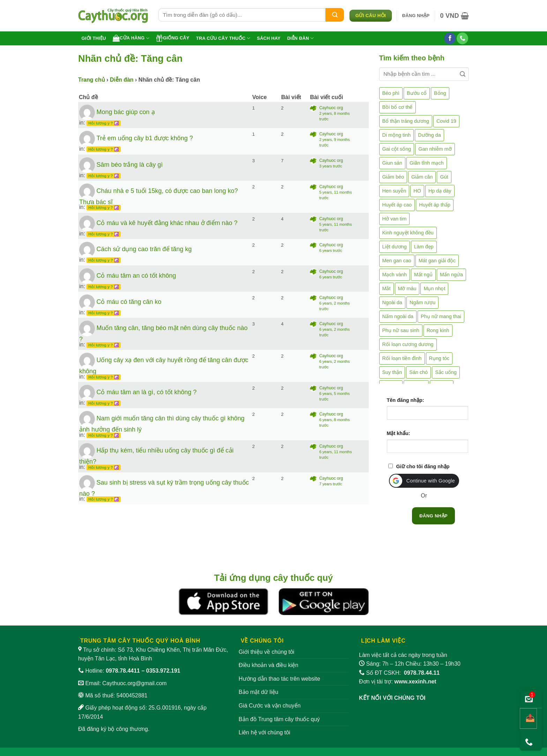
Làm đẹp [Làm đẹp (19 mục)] (424, 247)
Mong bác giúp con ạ (125, 112)
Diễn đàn (300, 38)
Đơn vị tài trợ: (398, 682)
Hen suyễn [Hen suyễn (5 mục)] (394, 191)
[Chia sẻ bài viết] (528, 718)
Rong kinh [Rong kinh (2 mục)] (438, 330)
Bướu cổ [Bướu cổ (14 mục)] (417, 93)
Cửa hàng (131, 38)
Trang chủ (92, 80)
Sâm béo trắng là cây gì (129, 164)
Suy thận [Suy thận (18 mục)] (392, 372)
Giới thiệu (94, 38)
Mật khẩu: (399, 433)
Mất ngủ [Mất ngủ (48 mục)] (423, 275)
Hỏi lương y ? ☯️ (104, 123)
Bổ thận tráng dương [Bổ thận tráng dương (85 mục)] (406, 121)
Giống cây (173, 38)
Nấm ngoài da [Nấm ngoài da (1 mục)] (398, 316)
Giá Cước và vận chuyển (270, 706)
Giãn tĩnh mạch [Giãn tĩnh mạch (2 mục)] (427, 163)
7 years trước (331, 484)
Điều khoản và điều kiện (268, 665)
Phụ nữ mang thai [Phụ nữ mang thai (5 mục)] (441, 316)
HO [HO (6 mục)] (417, 191)
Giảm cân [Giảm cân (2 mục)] (422, 177)
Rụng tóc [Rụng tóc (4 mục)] (439, 358)
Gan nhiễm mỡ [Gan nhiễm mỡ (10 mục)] (435, 149)
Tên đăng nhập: (406, 400)
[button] (416, 16)
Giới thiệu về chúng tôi (267, 652)
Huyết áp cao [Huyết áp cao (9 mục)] (397, 205)
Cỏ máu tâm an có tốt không (136, 275)
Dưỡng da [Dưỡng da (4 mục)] (429, 135)
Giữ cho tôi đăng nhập (423, 466)
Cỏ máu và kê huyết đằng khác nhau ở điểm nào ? (167, 223)
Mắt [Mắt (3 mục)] (387, 289)
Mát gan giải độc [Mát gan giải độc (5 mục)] (437, 261)
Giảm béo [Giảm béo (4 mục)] (393, 177)
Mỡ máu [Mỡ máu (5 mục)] (407, 289)
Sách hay (269, 38)
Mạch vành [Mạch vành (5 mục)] (395, 275)
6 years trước (331, 250)
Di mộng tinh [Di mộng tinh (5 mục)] (397, 135)
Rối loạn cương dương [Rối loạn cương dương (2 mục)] (408, 344)
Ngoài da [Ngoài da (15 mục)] (392, 302)
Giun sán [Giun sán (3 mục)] (392, 163)
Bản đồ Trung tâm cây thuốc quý (279, 719)
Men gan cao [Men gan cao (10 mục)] (397, 261)
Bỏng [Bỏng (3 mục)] (440, 93)
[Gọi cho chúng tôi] (462, 38)
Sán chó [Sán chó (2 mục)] (418, 372)
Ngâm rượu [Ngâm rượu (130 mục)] (422, 302)
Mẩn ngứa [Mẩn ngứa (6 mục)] (451, 275)
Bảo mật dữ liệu (258, 692)
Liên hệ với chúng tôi (264, 732)
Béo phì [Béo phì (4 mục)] (391, 93)
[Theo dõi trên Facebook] (450, 38)
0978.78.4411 (123, 671)
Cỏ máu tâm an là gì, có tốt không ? (146, 392)
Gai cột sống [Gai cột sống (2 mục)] (397, 149)
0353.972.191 (163, 671)
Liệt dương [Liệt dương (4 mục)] (395, 247)
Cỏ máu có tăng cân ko (129, 302)
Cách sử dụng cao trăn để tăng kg (144, 249)
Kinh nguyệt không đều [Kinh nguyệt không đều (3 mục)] (408, 233)
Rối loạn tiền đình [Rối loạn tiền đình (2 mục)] (402, 358)
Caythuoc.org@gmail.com (134, 683)
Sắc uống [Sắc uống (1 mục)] (446, 372)
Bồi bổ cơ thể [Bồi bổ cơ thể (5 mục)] (398, 107)
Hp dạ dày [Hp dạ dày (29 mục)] (440, 191)
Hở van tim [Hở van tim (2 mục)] (395, 219)
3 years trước (331, 166)
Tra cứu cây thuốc (223, 38)
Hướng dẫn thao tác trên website (279, 679)
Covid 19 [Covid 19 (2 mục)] (446, 121)
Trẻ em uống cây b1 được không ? (144, 138)
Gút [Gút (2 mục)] (444, 177)
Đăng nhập (433, 516)
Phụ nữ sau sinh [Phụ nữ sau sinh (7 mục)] (401, 330)
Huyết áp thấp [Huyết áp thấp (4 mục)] (435, 205)
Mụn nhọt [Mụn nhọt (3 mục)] (434, 289)
